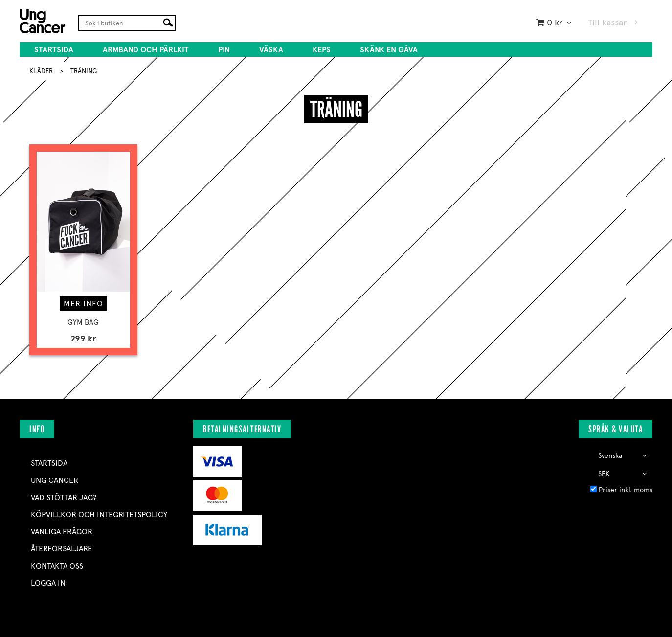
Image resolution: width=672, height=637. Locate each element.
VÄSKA (271, 50)
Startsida (54, 50)
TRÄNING (84, 71)
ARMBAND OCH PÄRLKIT (146, 50)
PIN (224, 50)
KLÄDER (41, 71)
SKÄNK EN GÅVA (389, 50)
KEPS (322, 50)
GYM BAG (83, 322)
